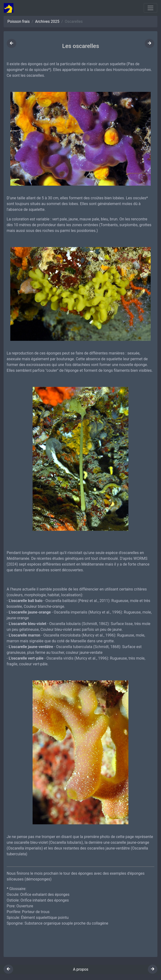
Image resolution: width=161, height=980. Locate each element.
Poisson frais (19, 21)
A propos (80, 969)
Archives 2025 (47, 21)
